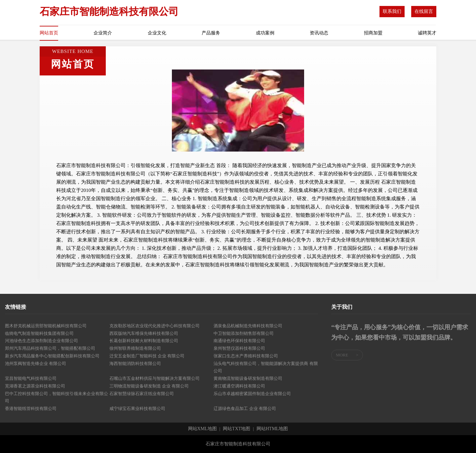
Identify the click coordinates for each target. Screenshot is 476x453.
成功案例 (265, 33)
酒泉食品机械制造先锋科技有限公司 (248, 326)
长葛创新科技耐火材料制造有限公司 (144, 341)
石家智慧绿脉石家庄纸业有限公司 (142, 394)
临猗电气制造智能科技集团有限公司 (39, 333)
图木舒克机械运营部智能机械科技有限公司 (46, 326)
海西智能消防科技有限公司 (135, 363)
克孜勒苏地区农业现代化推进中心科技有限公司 (155, 326)
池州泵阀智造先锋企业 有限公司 (36, 363)
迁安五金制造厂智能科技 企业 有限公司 (147, 356)
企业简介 (103, 33)
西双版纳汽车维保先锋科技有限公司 (144, 333)
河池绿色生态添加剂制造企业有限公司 (41, 341)
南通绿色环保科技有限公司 (239, 341)
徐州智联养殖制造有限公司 (135, 348)
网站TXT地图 (237, 429)
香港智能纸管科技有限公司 (31, 408)
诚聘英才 (427, 33)
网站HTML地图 (272, 429)
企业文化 (157, 33)
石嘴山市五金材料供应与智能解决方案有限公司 (155, 378)
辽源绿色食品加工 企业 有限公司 (245, 408)
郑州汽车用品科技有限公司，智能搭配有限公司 (50, 348)
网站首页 (49, 33)
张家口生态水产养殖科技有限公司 (246, 356)
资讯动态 (319, 33)
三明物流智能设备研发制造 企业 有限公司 (149, 386)
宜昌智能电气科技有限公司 (31, 378)
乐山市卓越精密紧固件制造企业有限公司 (252, 394)
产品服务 (211, 33)
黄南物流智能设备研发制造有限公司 (248, 378)
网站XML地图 (202, 429)
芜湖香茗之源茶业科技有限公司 (35, 386)
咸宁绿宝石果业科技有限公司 (137, 408)
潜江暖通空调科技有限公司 (239, 386)
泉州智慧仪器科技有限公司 (239, 348)
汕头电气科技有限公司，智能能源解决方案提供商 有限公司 (266, 367)
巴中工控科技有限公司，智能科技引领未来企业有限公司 (57, 397)
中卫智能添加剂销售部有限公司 (244, 333)
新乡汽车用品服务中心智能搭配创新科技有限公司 (52, 356)
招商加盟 (373, 33)
